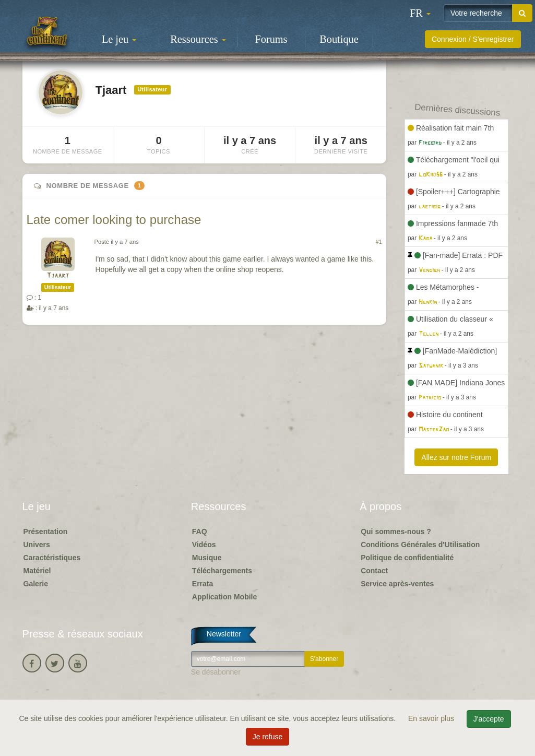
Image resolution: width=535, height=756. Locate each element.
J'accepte (489, 719)
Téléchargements (222, 571)
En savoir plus (432, 718)
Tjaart (58, 276)
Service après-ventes (397, 584)
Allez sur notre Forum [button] (456, 457)
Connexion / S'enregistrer (473, 39)
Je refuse (268, 737)
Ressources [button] (198, 39)
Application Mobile (224, 597)
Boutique (339, 39)
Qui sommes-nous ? (396, 531)
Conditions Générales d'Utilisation (420, 545)
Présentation (46, 531)
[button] (420, 13)
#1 (379, 242)
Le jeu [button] (119, 39)
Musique (207, 558)
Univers (37, 545)
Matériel (37, 571)
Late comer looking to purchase (114, 220)
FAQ (200, 531)
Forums (271, 39)
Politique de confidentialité (407, 558)
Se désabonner (216, 672)
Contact (374, 571)
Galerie (36, 584)
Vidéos (204, 545)
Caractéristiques (52, 558)
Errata (203, 584)
